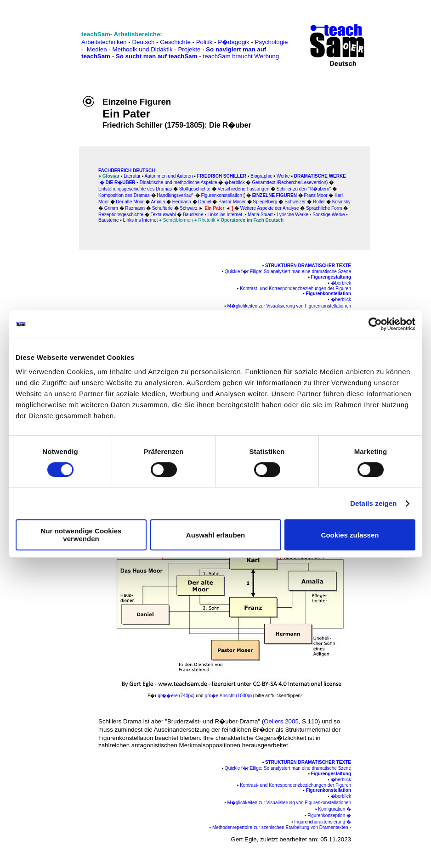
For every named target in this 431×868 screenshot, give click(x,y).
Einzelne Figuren (275, 195)
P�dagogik (234, 42)
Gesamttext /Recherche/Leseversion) (290, 182)
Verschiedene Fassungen (243, 189)
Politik (204, 42)
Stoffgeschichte (195, 189)
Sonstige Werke (329, 215)
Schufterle (162, 208)
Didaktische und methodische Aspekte (179, 182)
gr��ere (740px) (176, 696)
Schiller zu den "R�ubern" (304, 189)
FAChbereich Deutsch (127, 171)
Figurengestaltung (331, 277)
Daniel (204, 202)
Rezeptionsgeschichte (121, 215)
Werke (283, 176)
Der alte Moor (130, 202)
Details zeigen (373, 503)
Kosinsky (341, 202)
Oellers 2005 (281, 721)
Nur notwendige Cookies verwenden (81, 535)
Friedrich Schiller (222, 176)
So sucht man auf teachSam (157, 56)
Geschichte (175, 42)
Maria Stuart (260, 215)
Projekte (189, 49)
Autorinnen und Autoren (168, 176)
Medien (97, 49)
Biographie (261, 176)
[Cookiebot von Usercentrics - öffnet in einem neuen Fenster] (375, 324)
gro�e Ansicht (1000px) (230, 696)
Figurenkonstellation (329, 294)
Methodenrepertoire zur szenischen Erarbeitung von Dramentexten (280, 827)
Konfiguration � (335, 809)
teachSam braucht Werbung (241, 56)
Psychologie (272, 42)
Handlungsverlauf (175, 195)
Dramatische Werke (320, 176)
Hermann (182, 202)
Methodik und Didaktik (143, 49)
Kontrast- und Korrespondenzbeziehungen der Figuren (295, 288)
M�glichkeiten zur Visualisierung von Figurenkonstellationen (289, 306)
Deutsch (143, 42)
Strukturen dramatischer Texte (307, 266)
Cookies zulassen (350, 535)
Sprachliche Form (324, 208)
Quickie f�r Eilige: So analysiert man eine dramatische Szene (288, 272)
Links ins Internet (225, 215)
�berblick (234, 182)
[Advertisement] (47, 28)
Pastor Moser (232, 202)
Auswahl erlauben (215, 535)
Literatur (132, 176)
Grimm (111, 208)
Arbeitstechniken (104, 42)
